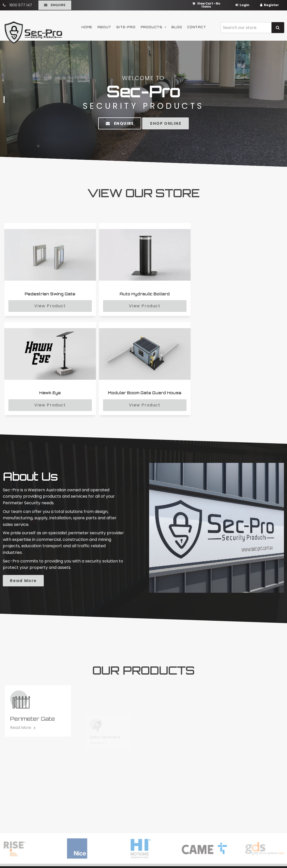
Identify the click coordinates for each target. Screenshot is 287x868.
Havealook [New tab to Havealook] (160, 854)
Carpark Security (167, 797)
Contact (197, 26)
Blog (177, 26)
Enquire (58, 4)
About (104, 26)
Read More (68, 477)
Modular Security (167, 784)
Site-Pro (126, 26)
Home (87, 26)
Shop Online (168, 123)
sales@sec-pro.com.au (252, 800)
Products (152, 26)
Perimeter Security (168, 791)
